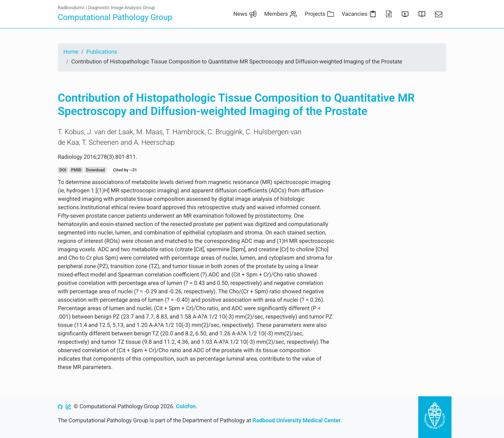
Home (71, 52)
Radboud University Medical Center (297, 420)
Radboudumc (71, 8)
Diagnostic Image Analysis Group (122, 8)
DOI (63, 170)
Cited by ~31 (125, 170)
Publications (102, 52)
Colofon (186, 406)
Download (95, 170)
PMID (76, 170)
